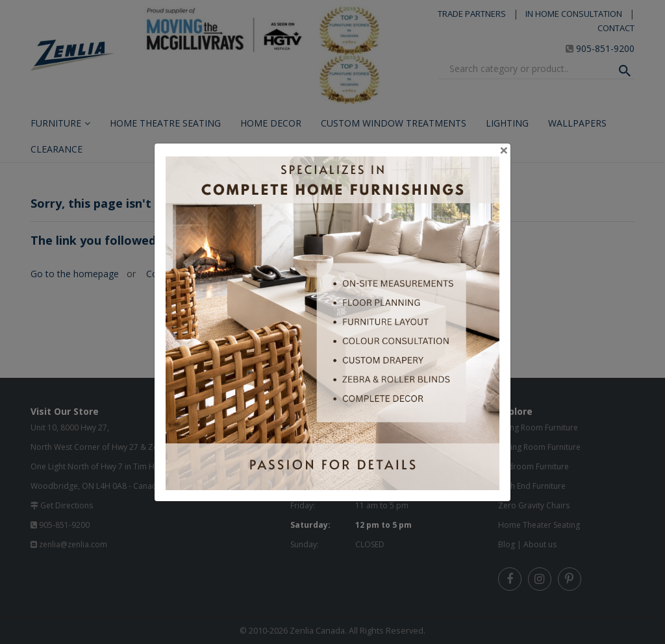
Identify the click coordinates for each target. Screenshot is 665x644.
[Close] (504, 150)
